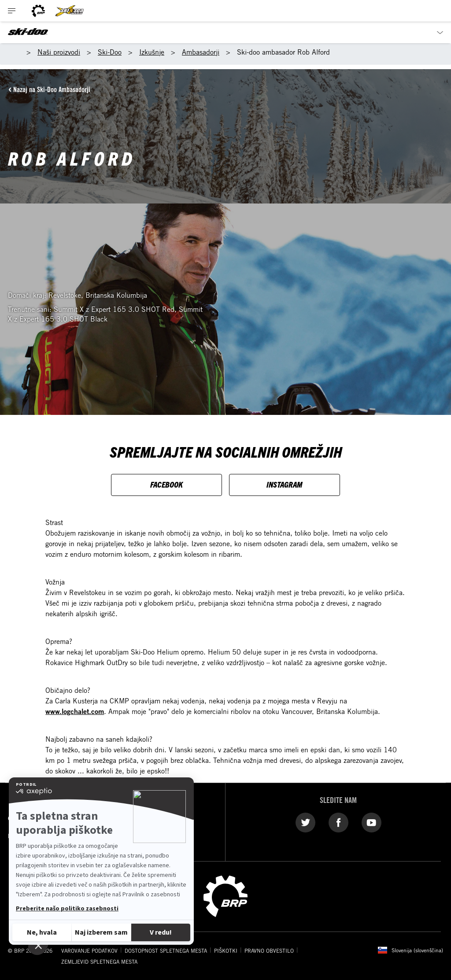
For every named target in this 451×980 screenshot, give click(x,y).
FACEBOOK (166, 484)
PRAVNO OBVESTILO (269, 950)
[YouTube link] (372, 822)
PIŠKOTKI (226, 950)
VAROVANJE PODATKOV (89, 950)
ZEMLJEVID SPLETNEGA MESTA (99, 962)
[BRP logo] (38, 11)
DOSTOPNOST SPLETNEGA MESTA (166, 950)
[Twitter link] (305, 822)
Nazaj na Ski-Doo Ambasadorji (52, 89)
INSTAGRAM (284, 484)
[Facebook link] (338, 822)
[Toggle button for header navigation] (12, 11)
